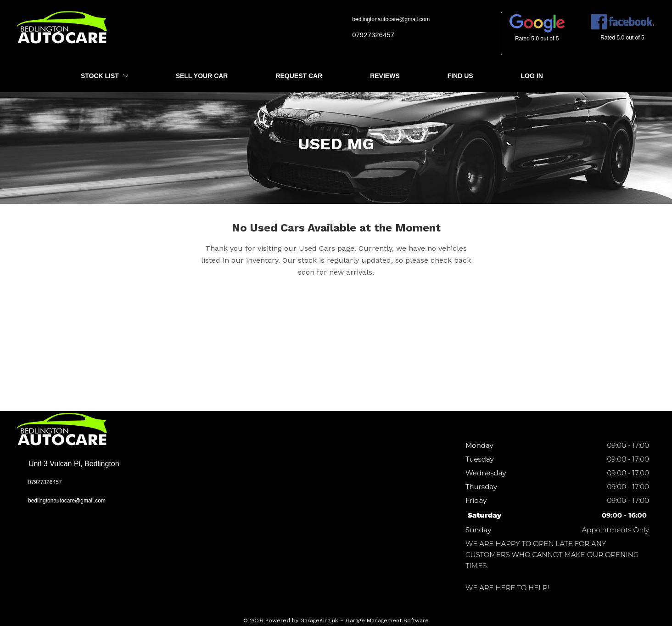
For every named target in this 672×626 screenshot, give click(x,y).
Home (23, 76)
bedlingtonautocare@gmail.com (387, 19)
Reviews (385, 76)
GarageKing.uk (319, 620)
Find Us (460, 76)
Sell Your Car (202, 76)
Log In (532, 76)
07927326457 (370, 35)
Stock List (104, 76)
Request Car (299, 76)
